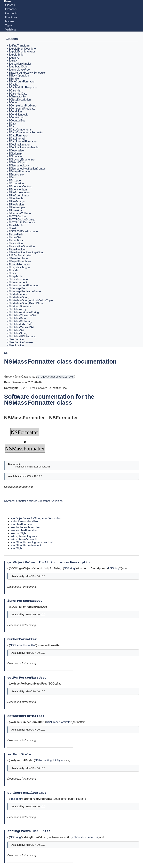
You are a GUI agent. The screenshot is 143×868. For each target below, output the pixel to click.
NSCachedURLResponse (22, 88)
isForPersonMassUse (26, 601)
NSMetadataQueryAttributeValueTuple (30, 300)
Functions (11, 17)
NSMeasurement (17, 282)
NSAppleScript (15, 55)
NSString (69, 568)
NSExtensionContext (19, 186)
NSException (14, 180)
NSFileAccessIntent (18, 192)
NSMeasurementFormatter (23, 285)
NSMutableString (17, 333)
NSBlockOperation (18, 76)
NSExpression (15, 184)
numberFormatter (23, 639)
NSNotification (15, 345)
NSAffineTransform (18, 46)
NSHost (11, 229)
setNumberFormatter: (27, 716)
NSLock (11, 273)
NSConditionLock (17, 115)
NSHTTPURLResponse (21, 222)
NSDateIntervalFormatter (22, 141)
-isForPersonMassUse (24, 521)
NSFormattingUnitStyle (49, 760)
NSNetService (15, 339)
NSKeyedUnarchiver (19, 261)
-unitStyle (17, 548)
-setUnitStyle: (19, 533)
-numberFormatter (22, 524)
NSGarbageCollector (19, 214)
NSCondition (14, 112)
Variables (11, 30)
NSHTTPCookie (16, 216)
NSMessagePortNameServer (24, 291)
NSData (11, 124)
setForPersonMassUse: (28, 678)
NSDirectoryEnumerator (21, 160)
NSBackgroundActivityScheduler (26, 73)
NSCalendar (14, 91)
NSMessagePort (16, 288)
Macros (10, 21)
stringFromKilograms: (28, 793)
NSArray (12, 61)
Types (9, 25)
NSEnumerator (15, 175)
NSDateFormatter (17, 136)
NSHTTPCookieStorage (21, 220)
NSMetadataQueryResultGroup (25, 303)
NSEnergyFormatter (19, 171)
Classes (10, 5)
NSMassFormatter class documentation (60, 361)
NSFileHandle (15, 199)
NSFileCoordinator (18, 195)
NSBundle (13, 79)
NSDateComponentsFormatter (25, 133)
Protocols (11, 9)
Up (6, 353)
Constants (11, 13)
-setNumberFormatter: (24, 530)
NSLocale (12, 270)
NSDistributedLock (18, 166)
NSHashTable (15, 225)
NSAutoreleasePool (18, 70)
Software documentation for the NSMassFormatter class (49, 400)
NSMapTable (14, 276)
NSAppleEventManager (21, 52)
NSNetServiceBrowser (20, 342)
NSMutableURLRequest (21, 336)
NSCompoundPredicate (21, 109)
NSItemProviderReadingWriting (25, 252)
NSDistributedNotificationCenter (26, 169)
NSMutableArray (16, 309)
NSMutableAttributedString (23, 312)
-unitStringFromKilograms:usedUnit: (32, 542)
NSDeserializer (16, 151)
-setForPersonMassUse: (26, 527)
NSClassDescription (19, 100)
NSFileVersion (15, 205)
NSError (11, 177)
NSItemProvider (16, 249)
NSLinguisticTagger (18, 267)
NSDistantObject (17, 163)
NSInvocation (15, 244)
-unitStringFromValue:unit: (27, 545)
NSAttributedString (18, 67)
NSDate (11, 126)
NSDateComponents (19, 130)
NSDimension (15, 156)
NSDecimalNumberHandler (23, 148)
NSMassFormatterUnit (85, 837)
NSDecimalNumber (18, 145)
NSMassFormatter (18, 279)
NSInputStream (16, 240)
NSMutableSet (15, 330)
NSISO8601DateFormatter (23, 231)
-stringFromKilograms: (24, 536)
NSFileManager (16, 201)
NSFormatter (14, 210)
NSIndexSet (14, 237)
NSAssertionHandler (19, 64)
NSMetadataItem (17, 294)
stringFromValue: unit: (30, 831)
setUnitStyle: (21, 755)
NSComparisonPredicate (21, 106)
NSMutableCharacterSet (21, 315)
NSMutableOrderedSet (20, 327)
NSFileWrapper (16, 207)
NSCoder (12, 103)
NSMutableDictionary (19, 321)
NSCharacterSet (16, 97)
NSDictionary (14, 154)
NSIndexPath (14, 235)
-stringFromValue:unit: (24, 539)
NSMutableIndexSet (19, 324)
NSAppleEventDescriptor (22, 49)
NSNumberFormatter (22, 645)
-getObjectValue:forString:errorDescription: (37, 518)
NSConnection (15, 118)
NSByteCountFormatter (21, 82)
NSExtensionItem (17, 190)
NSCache (12, 85)
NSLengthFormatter (18, 264)
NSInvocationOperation (21, 246)
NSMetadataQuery (18, 297)
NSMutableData (16, 318)
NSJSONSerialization (19, 255)
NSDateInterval (16, 139)
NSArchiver (13, 58)
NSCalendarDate (17, 94)
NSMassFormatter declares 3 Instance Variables (33, 501)
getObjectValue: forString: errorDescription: (51, 563)
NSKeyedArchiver (17, 259)
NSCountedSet (16, 121)
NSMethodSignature (19, 306)
